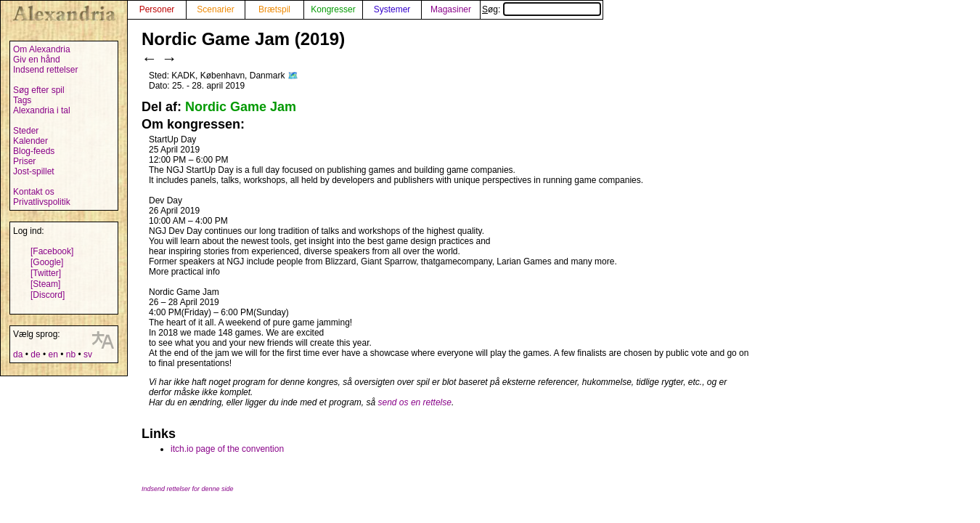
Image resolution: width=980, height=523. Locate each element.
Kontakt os (34, 192)
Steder (26, 131)
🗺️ (293, 76)
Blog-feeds (34, 151)
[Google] (47, 262)
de (35, 354)
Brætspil (274, 9)
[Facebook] (52, 251)
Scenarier (215, 9)
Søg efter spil (39, 90)
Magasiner (451, 9)
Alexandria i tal (42, 110)
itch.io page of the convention (227, 449)
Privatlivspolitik (42, 202)
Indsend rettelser (45, 70)
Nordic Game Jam (241, 107)
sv (88, 354)
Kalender (30, 141)
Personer (157, 9)
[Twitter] (46, 273)
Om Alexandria (42, 49)
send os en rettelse (415, 402)
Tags (22, 100)
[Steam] (45, 284)
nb (71, 354)
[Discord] (48, 295)
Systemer (392, 9)
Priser (24, 161)
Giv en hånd (37, 60)
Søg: (542, 9)
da (18, 354)
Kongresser (333, 9)
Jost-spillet (34, 171)
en (53, 354)
